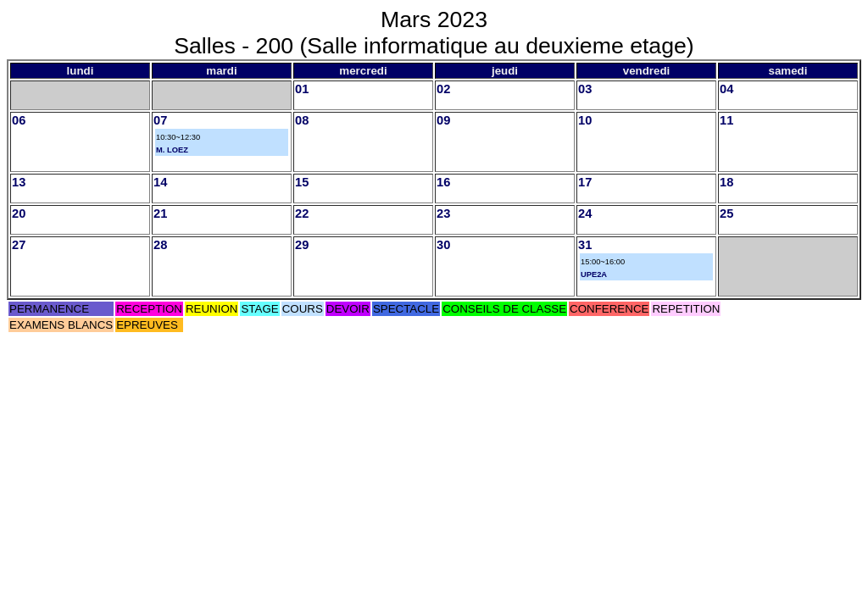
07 (160, 120)
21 (160, 213)
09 (443, 120)
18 (726, 182)
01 (302, 89)
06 (19, 120)
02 (443, 89)
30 (443, 245)
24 (585, 213)
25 (726, 213)
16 (443, 182)
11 (726, 120)
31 (585, 245)
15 (302, 182)
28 (160, 245)
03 (585, 89)
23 (443, 213)
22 (302, 213)
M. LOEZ (172, 150)
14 (160, 182)
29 (302, 245)
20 (19, 213)
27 (19, 245)
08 (302, 120)
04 (726, 89)
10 (585, 120)
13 (19, 182)
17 (585, 182)
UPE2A (594, 274)
